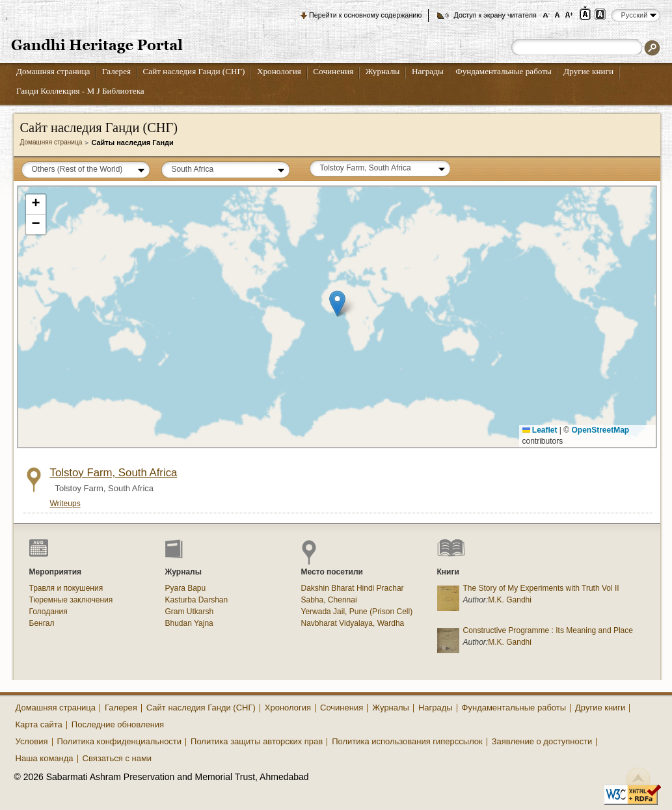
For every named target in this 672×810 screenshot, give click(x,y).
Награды (428, 71)
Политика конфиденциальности (120, 741)
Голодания (48, 612)
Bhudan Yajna (189, 623)
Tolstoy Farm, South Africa (114, 473)
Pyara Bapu (186, 588)
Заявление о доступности (542, 741)
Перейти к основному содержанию (365, 15)
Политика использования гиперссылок (407, 741)
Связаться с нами (117, 758)
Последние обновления (118, 724)
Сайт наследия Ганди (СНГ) (194, 71)
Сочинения (333, 71)
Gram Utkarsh (190, 612)
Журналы (383, 71)
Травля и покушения (66, 588)
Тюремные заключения (71, 600)
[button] (337, 304)
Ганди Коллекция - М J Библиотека (80, 91)
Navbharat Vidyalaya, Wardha (353, 623)
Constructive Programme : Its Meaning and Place (548, 630)
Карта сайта (39, 724)
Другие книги (588, 71)
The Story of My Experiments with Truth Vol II (541, 588)
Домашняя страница (53, 71)
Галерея (116, 71)
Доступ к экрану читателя (495, 15)
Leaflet (540, 430)
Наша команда (45, 758)
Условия (32, 741)
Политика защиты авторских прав (257, 741)
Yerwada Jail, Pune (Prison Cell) (357, 612)
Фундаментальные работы (504, 71)
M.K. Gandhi (510, 600)
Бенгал (42, 623)
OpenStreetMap (601, 430)
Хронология (279, 71)
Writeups (65, 504)
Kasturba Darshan (197, 600)
